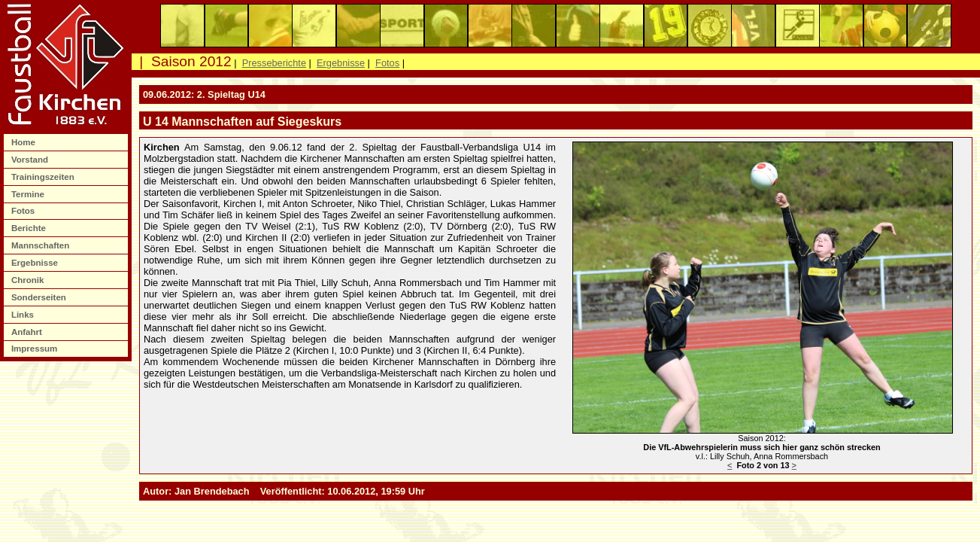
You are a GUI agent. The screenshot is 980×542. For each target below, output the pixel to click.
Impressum (36, 349)
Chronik (29, 280)
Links (24, 315)
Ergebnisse (36, 263)
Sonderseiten (40, 297)
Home (24, 142)
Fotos (24, 211)
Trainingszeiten (44, 177)
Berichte (30, 228)
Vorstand (31, 160)
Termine (29, 194)
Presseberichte (274, 63)
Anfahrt (28, 332)
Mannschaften (42, 245)
